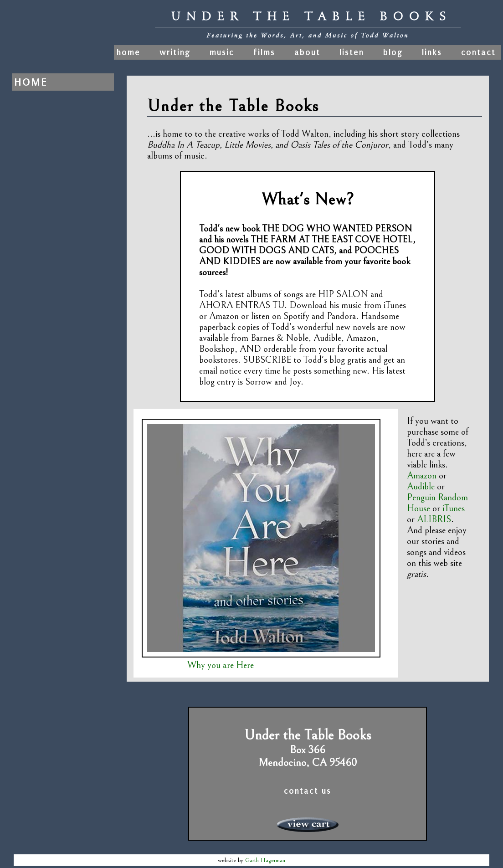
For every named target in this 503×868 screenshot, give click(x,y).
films (264, 52)
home (130, 52)
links (432, 52)
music (222, 52)
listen (352, 52)
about (307, 52)
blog (393, 52)
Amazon (422, 476)
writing (175, 52)
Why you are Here (221, 665)
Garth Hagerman (265, 860)
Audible (421, 487)
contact (478, 52)
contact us (308, 791)
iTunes (454, 508)
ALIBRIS (434, 519)
